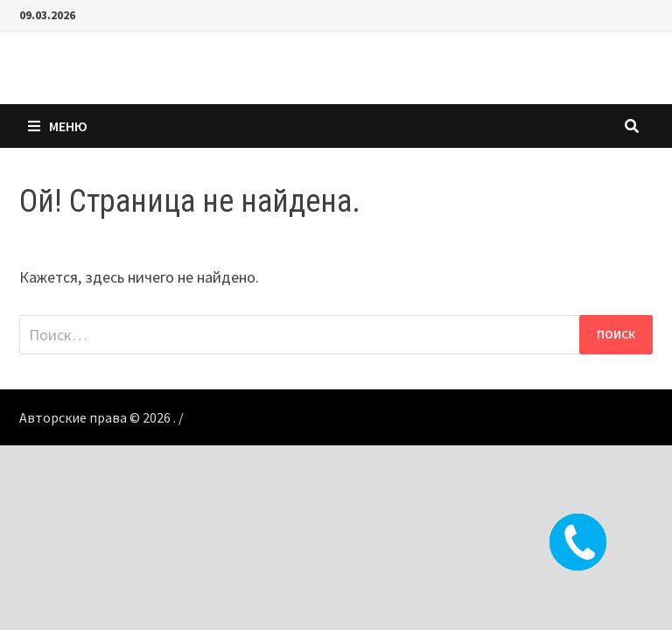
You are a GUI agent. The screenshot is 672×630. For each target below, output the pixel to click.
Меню (58, 126)
